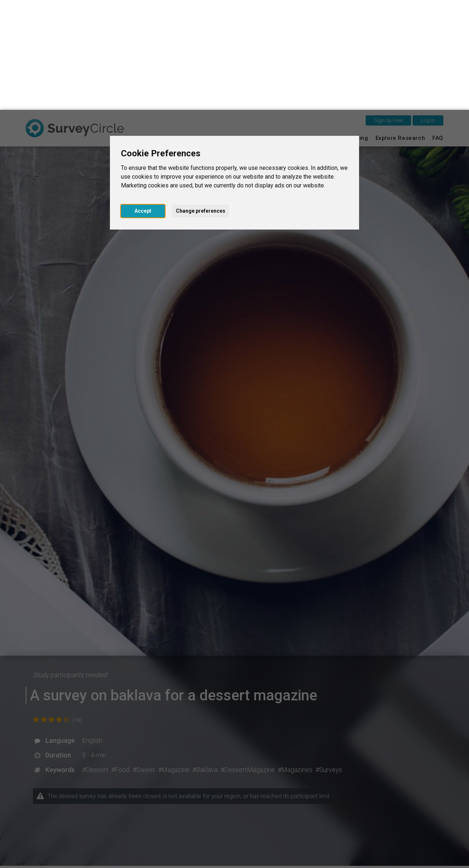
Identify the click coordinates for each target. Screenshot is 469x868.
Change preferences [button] (201, 101)
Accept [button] (143, 101)
